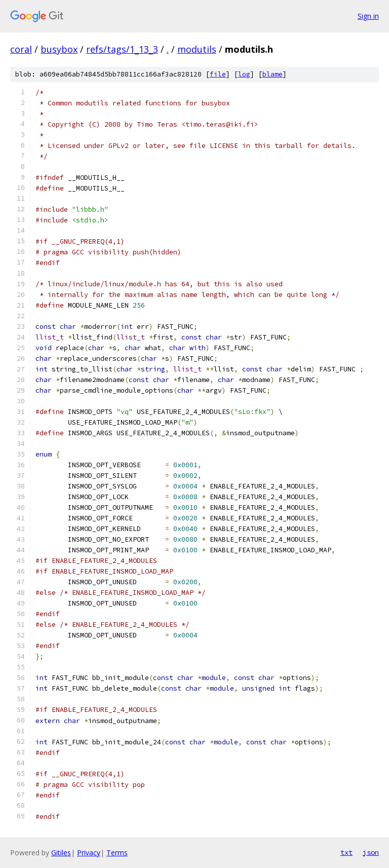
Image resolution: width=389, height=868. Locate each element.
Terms (117, 853)
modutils (197, 49)
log (244, 74)
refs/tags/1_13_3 (122, 49)
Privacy (89, 853)
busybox (59, 49)
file (218, 74)
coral (21, 49)
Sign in (368, 16)
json (371, 852)
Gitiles (61, 853)
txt (346, 852)
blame (273, 74)
